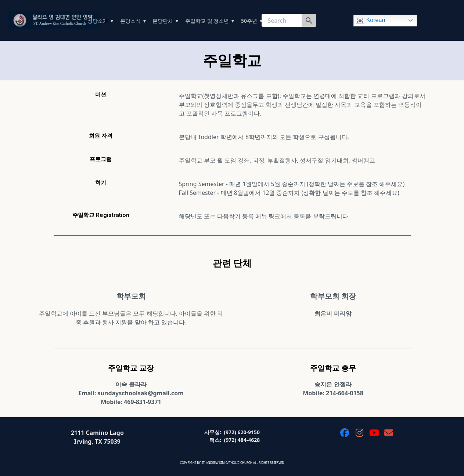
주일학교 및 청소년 (207, 21)
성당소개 (98, 21)
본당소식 (130, 21)
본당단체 (163, 21)
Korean (370, 21)
